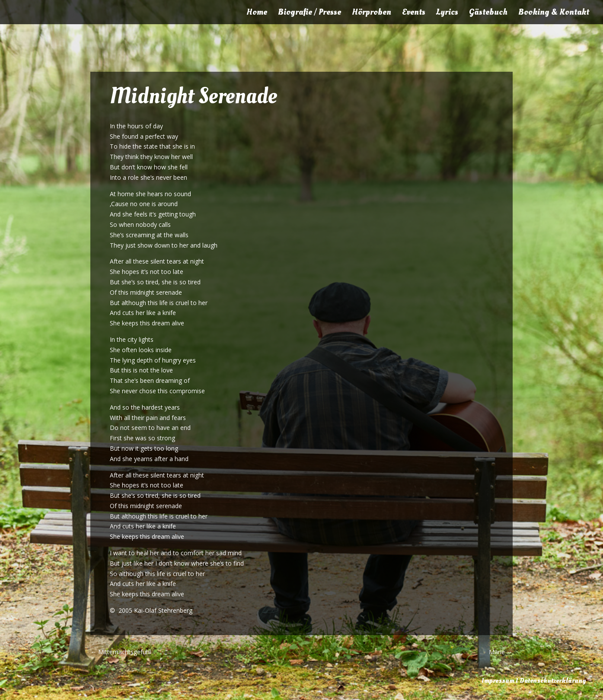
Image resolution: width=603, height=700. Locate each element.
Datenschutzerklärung (553, 681)
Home (257, 13)
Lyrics (447, 13)
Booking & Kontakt (554, 13)
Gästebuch (488, 13)
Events (414, 13)
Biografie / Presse (309, 13)
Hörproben (372, 13)
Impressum (498, 681)
